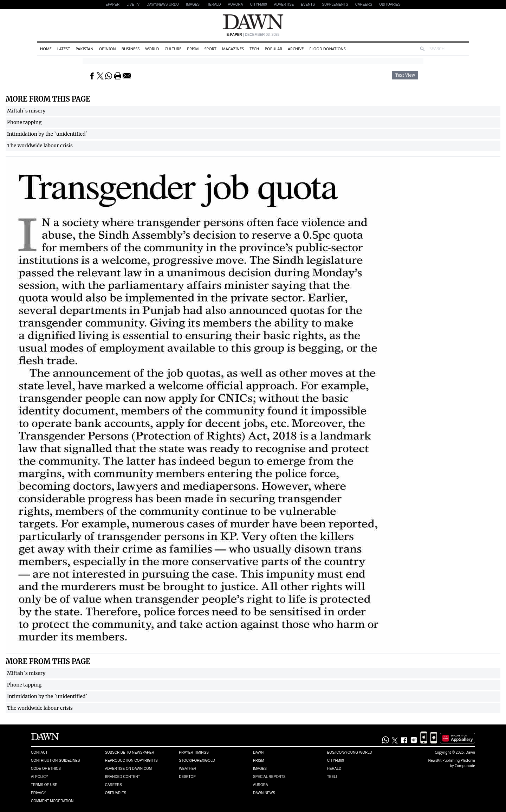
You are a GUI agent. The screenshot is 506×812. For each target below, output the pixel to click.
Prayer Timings (194, 752)
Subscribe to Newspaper (130, 752)
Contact (39, 752)
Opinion (108, 49)
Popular (273, 49)
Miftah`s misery (26, 111)
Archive (296, 49)
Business (131, 49)
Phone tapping (24, 122)
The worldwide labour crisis (40, 146)
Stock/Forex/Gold (197, 761)
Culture (173, 49)
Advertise (284, 4)
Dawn (258, 752)
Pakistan (84, 49)
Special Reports (269, 777)
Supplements (335, 4)
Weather (187, 769)
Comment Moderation (52, 801)
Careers (364, 4)
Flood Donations (327, 49)
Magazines (233, 49)
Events (308, 4)
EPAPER (112, 4)
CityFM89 (258, 4)
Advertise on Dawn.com (128, 769)
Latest (64, 49)
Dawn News (264, 793)
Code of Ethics (46, 769)
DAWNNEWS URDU (163, 4)
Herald (214, 4)
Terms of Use (44, 785)
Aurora (236, 4)
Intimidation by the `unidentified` (47, 134)
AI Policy (40, 777)
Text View (405, 75)
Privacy (38, 793)
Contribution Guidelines (55, 761)
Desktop (187, 777)
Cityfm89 (336, 761)
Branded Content (123, 777)
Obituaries (390, 4)
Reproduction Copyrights (131, 761)
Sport (210, 49)
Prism (193, 49)
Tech (254, 49)
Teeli (332, 777)
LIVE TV (133, 4)
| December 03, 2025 (253, 35)
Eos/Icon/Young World (350, 752)
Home (46, 49)
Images (193, 4)
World (152, 49)
